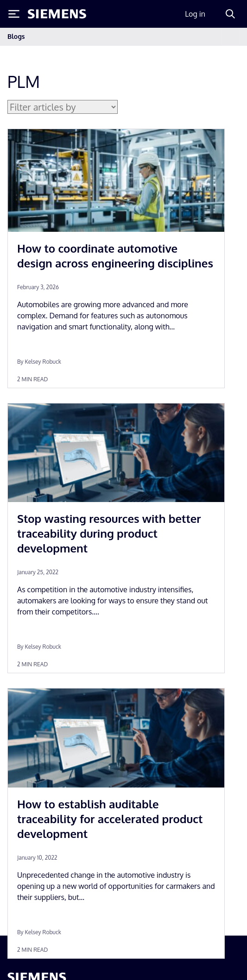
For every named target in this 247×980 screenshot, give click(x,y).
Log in (195, 14)
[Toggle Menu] (14, 14)
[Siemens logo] (57, 14)
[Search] (230, 14)
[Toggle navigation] (230, 37)
